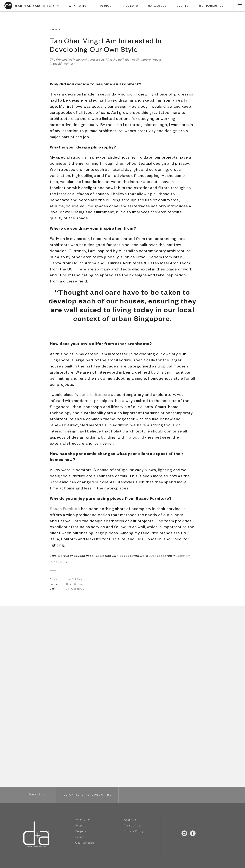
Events (80, 838)
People (80, 826)
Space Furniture (65, 509)
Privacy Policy (134, 832)
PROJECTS (130, 6)
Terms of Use (133, 826)
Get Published (85, 843)
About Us (130, 820)
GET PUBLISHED (211, 6)
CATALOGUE (157, 6)
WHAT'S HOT (79, 6)
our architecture (95, 395)
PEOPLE (106, 6)
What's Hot (83, 820)
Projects (81, 832)
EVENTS (183, 6)
